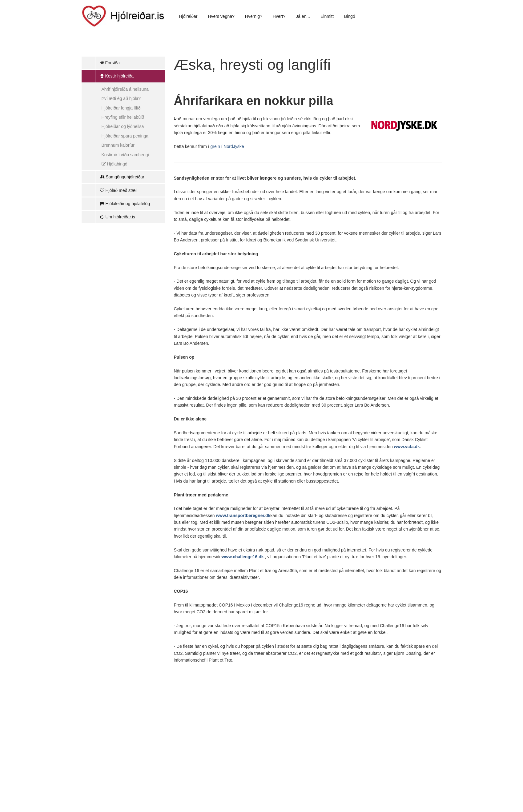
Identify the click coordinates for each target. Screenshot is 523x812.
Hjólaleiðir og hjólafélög (125, 204)
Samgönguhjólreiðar (122, 177)
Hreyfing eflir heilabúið (123, 117)
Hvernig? (254, 16)
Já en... (303, 16)
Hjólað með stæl (118, 190)
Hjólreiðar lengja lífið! (122, 108)
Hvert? (279, 16)
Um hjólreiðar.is (118, 217)
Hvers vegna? (221, 16)
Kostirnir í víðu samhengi (125, 155)
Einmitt (327, 16)
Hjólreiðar (188, 16)
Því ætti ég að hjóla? (121, 98)
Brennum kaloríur (118, 145)
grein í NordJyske (227, 146)
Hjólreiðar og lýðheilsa (123, 126)
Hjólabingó (115, 164)
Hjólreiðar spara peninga (125, 136)
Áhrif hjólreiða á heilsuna (125, 89)
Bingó (350, 16)
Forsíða (110, 63)
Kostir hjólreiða (117, 76)
